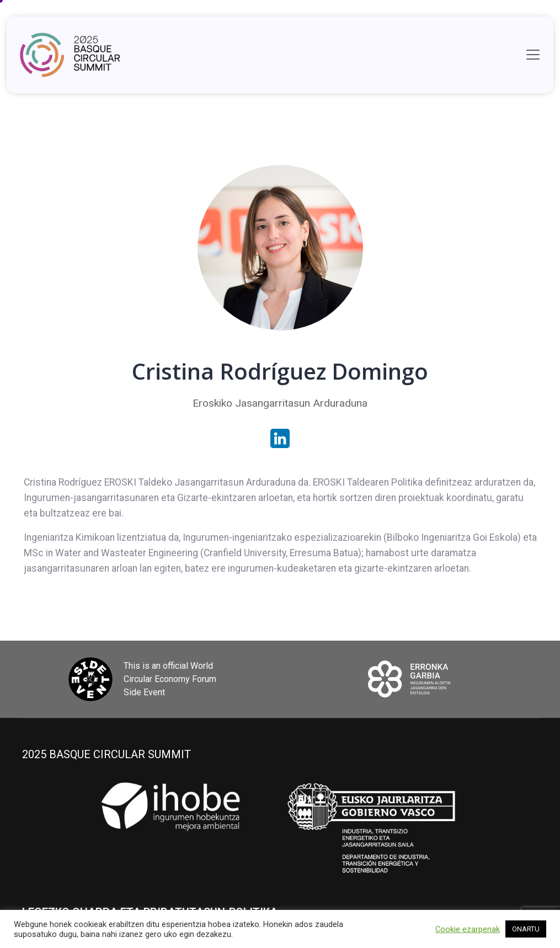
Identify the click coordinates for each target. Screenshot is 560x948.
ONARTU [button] (526, 929)
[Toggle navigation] (533, 55)
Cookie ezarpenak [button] (468, 929)
